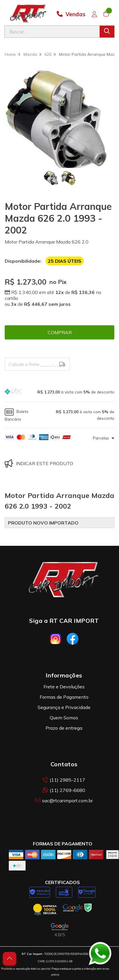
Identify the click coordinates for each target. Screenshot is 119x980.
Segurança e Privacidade (64, 707)
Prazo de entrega (64, 728)
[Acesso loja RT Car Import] (94, 14)
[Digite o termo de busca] (52, 32)
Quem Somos (64, 718)
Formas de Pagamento (64, 697)
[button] (59, 392)
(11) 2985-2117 (64, 780)
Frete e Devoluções (64, 687)
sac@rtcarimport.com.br (64, 801)
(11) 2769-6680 (64, 790)
